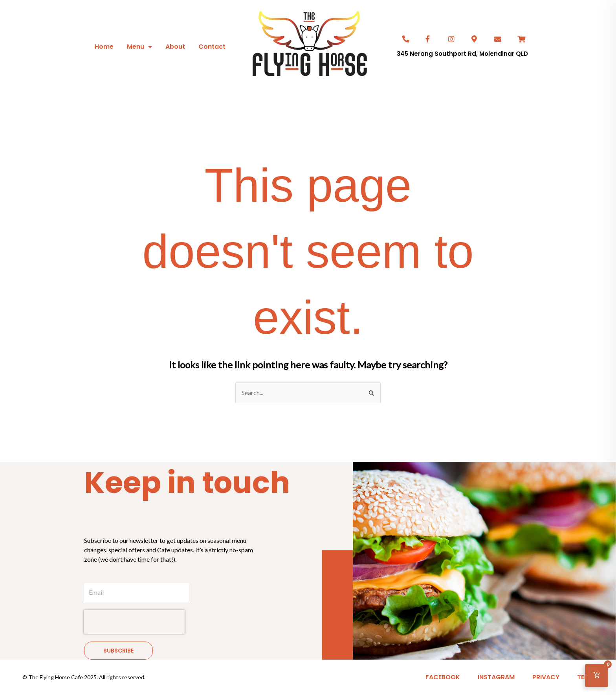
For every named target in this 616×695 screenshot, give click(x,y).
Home (104, 47)
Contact (212, 47)
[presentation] (134, 622)
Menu (139, 47)
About (175, 47)
